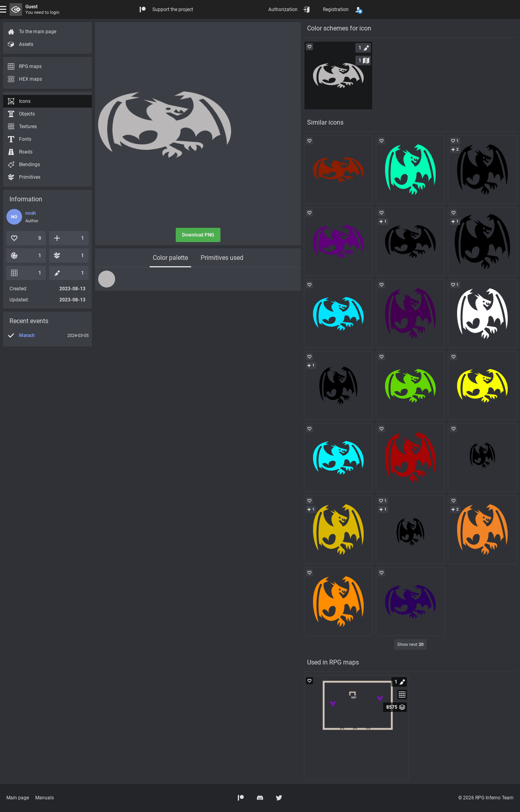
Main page (18, 798)
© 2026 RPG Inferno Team (486, 798)
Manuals (45, 798)
